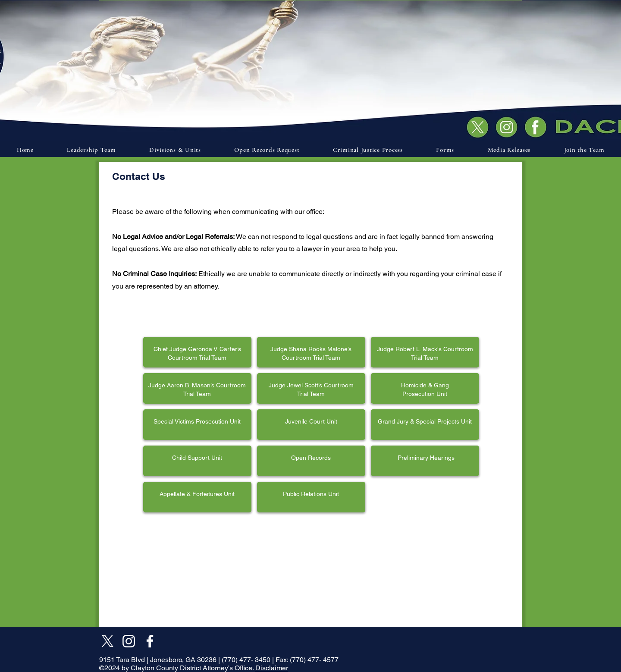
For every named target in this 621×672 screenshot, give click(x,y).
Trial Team (311, 394)
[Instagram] (129, 641)
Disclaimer (272, 668)
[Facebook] (150, 641)
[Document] (538, 126)
